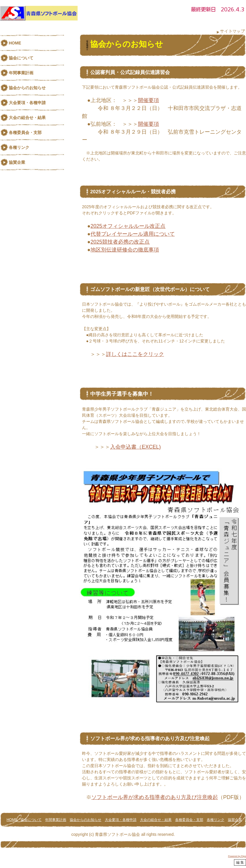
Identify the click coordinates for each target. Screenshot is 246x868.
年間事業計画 (21, 73)
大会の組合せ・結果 (27, 118)
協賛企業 (17, 162)
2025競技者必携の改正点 (120, 242)
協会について (21, 58)
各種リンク (19, 147)
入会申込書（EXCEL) (135, 447)
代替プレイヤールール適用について (133, 234)
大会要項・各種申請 (27, 103)
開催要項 (148, 100)
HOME (15, 43)
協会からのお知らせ (27, 88)
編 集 (240, 862)
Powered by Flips (237, 856)
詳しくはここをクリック (135, 354)
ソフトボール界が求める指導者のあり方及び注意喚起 (155, 797)
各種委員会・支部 (25, 132)
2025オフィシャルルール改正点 (128, 226)
